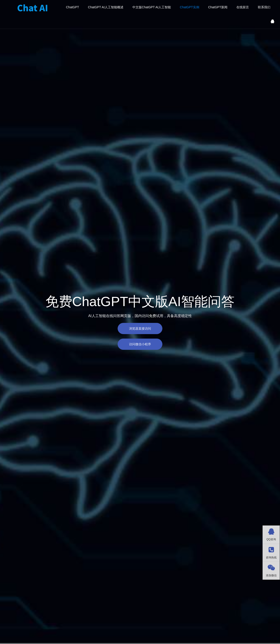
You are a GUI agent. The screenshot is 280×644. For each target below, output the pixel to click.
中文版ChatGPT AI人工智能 (152, 7)
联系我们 (264, 7)
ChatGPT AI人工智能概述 (106, 7)
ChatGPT (72, 7)
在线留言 (243, 7)
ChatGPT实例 (189, 7)
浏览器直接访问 (140, 328)
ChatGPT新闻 (218, 7)
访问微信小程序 (140, 344)
